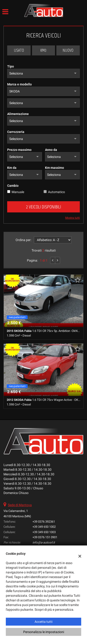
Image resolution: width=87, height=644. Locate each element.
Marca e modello (19, 84)
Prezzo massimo (19, 150)
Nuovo (68, 50)
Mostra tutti (72, 218)
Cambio (13, 186)
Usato (19, 50)
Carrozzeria (16, 132)
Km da (12, 168)
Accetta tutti (43, 622)
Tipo (11, 66)
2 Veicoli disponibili (43, 207)
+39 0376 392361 (44, 522)
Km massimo (55, 168)
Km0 (43, 50)
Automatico (56, 192)
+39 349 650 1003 (44, 532)
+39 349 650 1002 (44, 527)
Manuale (18, 192)
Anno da (51, 150)
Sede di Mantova (20, 505)
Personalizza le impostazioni (44, 632)
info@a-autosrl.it (44, 543)
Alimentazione (18, 114)
